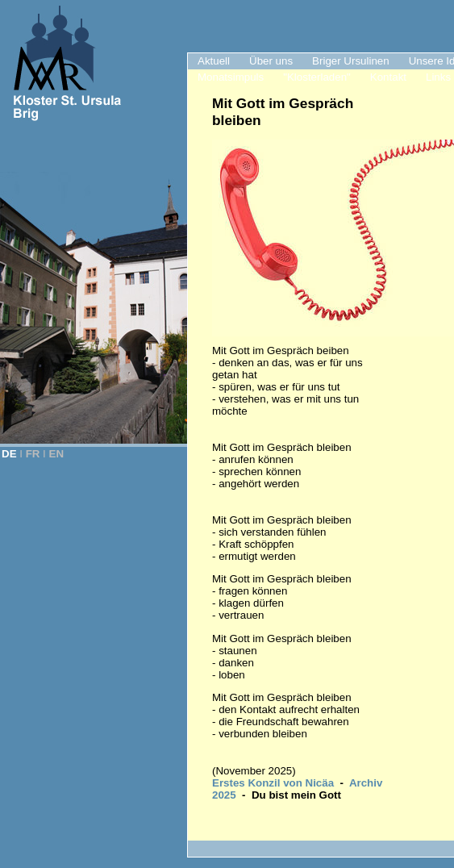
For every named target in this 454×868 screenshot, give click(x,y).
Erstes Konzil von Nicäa (273, 783)
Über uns (271, 61)
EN (57, 454)
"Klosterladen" (317, 77)
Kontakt (388, 77)
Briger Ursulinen (351, 61)
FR (33, 454)
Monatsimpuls (231, 77)
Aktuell (214, 61)
